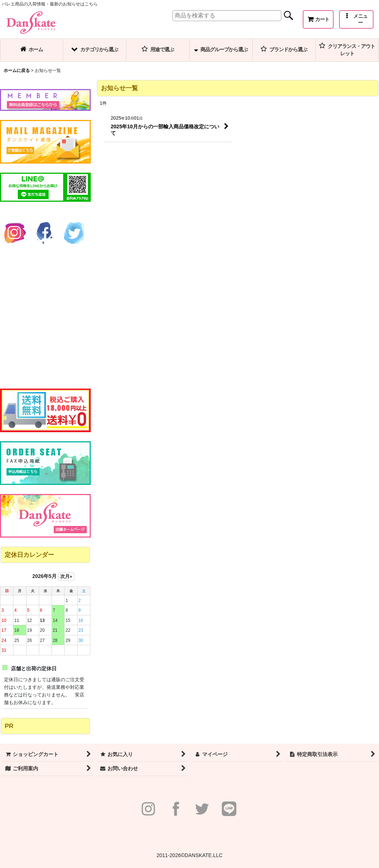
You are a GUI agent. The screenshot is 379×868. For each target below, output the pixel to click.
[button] (356, 19)
